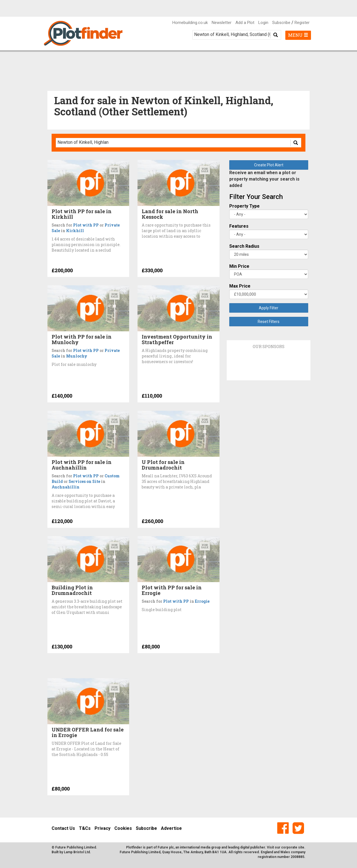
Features (239, 226)
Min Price (239, 266)
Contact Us (63, 828)
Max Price (240, 286)
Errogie (202, 601)
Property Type (244, 206)
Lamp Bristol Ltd (77, 852)
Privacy (102, 828)
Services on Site (84, 481)
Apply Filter (269, 308)
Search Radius (244, 246)
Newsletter (222, 23)
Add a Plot (245, 23)
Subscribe (281, 23)
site (301, 847)
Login (263, 23)
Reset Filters (269, 322)
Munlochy (77, 356)
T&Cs (85, 828)
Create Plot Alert (269, 165)
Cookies (123, 828)
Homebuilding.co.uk (190, 23)
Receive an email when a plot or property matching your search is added (264, 179)
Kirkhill (75, 231)
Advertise (171, 828)
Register (302, 23)
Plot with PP (86, 225)
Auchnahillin (66, 487)
